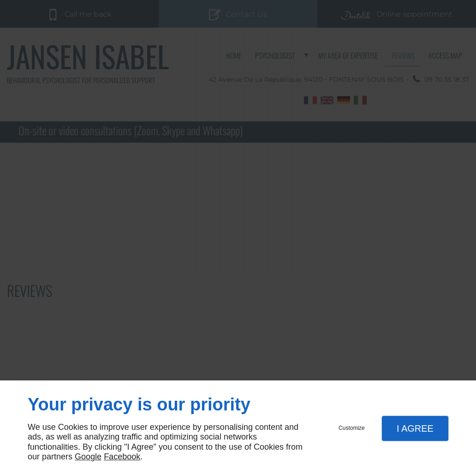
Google (88, 457)
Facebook (122, 457)
